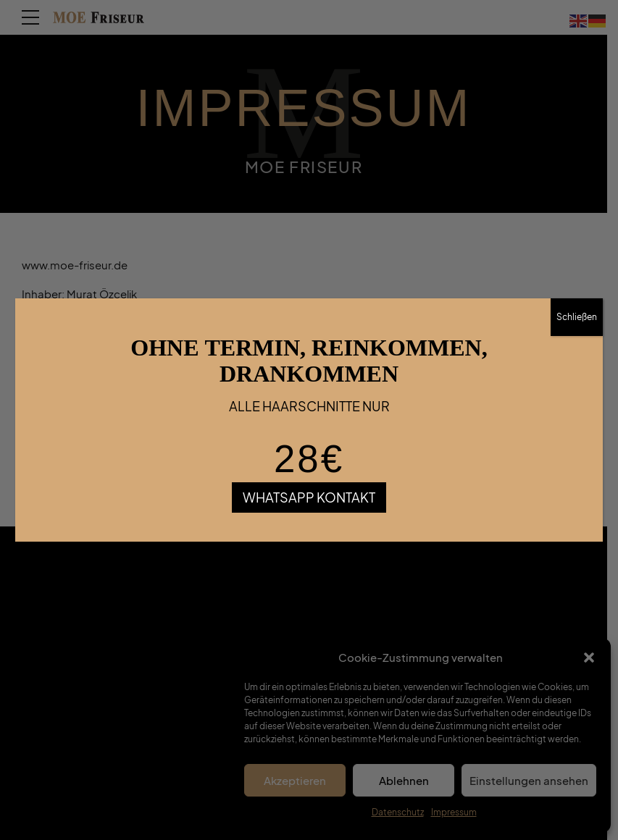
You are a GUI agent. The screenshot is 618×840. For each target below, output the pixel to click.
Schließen (577, 317)
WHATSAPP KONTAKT (309, 497)
